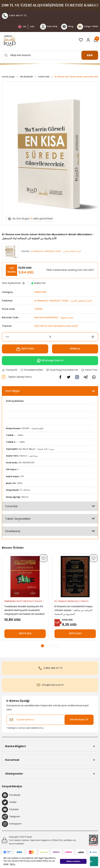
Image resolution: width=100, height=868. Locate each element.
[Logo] (9, 40)
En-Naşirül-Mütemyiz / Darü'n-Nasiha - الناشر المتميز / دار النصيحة (73, 602)
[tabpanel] (25, 599)
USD (32, 26)
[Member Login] (88, 40)
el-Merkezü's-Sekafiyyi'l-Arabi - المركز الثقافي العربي (63, 301)
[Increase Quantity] (93, 337)
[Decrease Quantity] (7, 337)
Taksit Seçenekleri (18, 519)
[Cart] (96, 40)
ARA (90, 55)
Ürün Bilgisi (12, 391)
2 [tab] (46, 646)
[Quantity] (50, 337)
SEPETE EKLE (25, 349)
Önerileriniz (13, 531)
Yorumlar (11, 506)
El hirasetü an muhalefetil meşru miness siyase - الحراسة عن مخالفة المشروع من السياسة (74, 610)
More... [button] (13, 864)
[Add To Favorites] (31, 370)
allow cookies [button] (73, 861)
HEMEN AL (75, 349)
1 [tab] (43, 646)
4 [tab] (54, 646)
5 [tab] (58, 646)
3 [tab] (50, 646)
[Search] (50, 55)
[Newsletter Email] (50, 720)
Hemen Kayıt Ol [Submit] (79, 720)
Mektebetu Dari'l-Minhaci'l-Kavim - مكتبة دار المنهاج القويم (24, 602)
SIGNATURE (40, 292)
